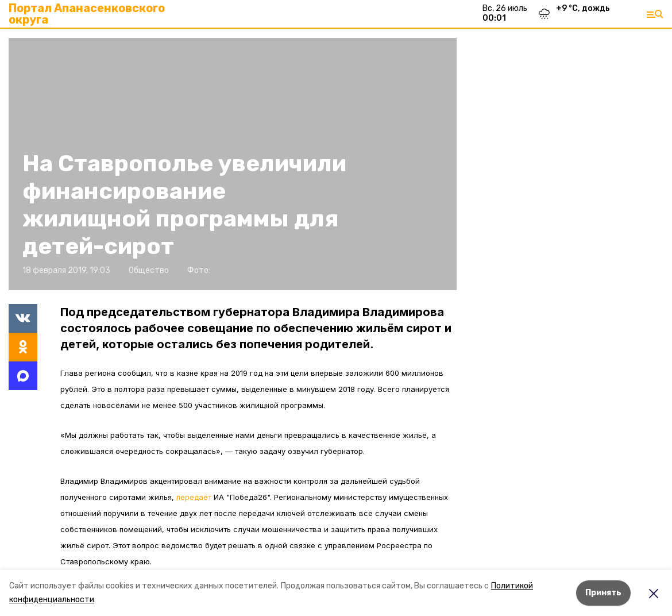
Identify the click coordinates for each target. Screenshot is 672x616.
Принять (603, 593)
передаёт (194, 497)
